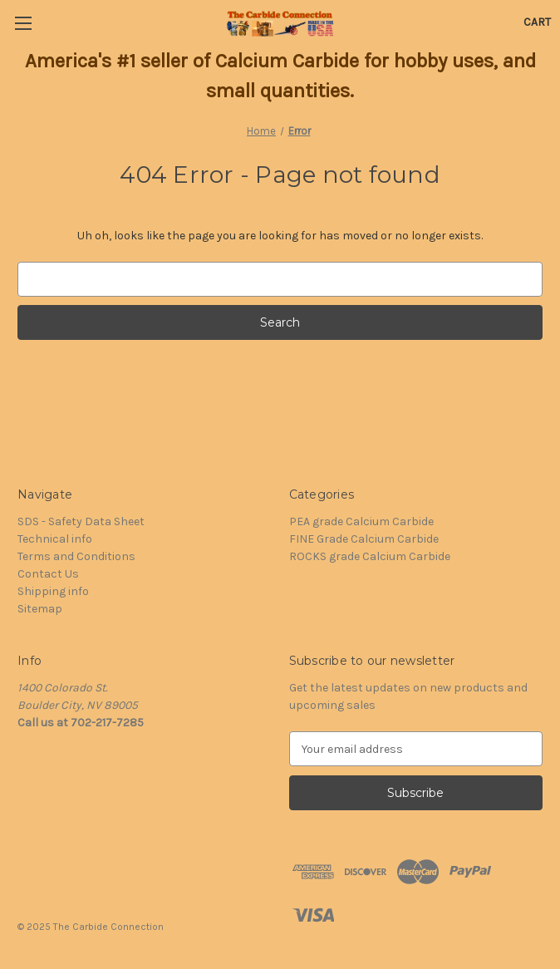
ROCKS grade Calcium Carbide (370, 556)
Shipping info (53, 591)
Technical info (55, 539)
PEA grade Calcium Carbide (361, 521)
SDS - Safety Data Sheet (81, 521)
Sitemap (40, 609)
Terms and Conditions (76, 556)
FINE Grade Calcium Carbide (364, 539)
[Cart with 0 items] (537, 22)
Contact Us (48, 574)
